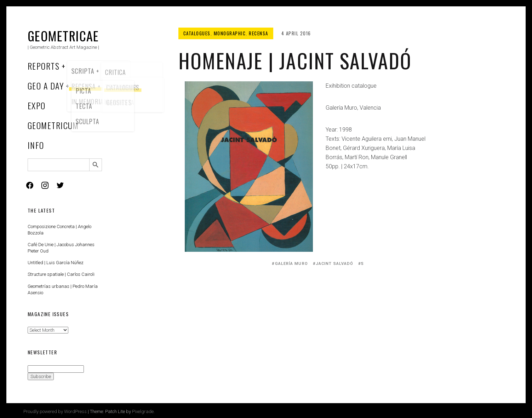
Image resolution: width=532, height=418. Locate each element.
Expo (37, 105)
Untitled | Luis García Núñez (56, 263)
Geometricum (53, 125)
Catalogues (197, 33)
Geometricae (63, 36)
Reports (44, 66)
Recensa (259, 33)
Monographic (230, 33)
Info (36, 145)
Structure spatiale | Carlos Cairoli (61, 274)
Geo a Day (46, 86)
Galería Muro (291, 264)
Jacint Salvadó (334, 264)
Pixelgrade (143, 411)
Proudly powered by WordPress (55, 411)
